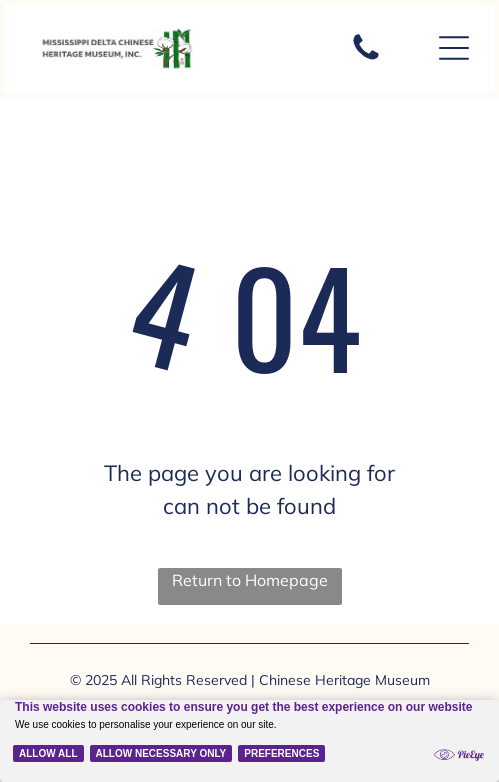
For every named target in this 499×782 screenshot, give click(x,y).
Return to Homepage (250, 580)
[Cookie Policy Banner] (249, 741)
